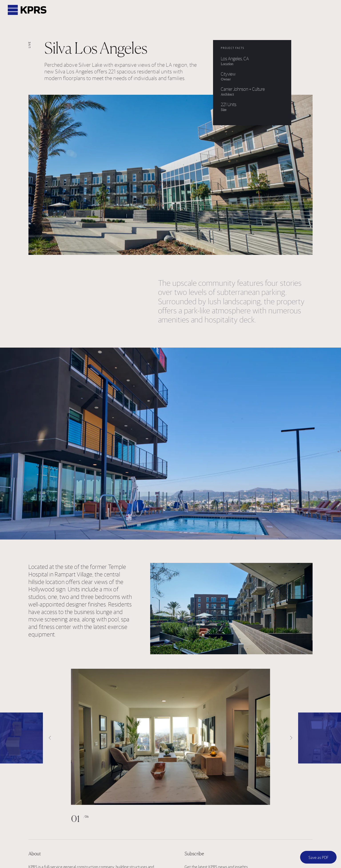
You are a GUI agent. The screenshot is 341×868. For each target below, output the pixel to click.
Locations (203, 10)
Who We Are (124, 10)
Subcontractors (280, 10)
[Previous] (21, 738)
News (251, 10)
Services (177, 10)
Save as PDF (319, 857)
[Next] (320, 738)
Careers (229, 10)
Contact (312, 10)
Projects (152, 10)
